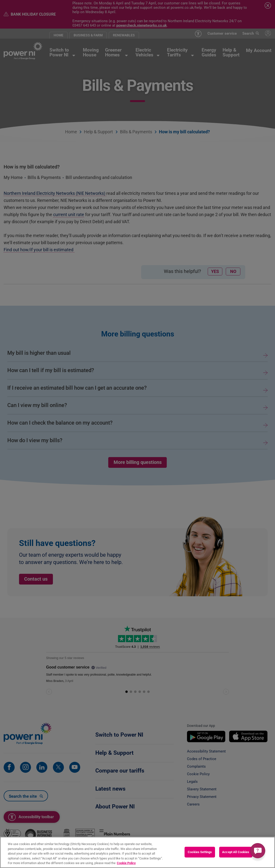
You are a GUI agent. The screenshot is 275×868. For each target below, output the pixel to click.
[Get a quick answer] (258, 851)
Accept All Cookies (236, 852)
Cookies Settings (200, 852)
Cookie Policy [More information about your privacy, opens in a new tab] (126, 863)
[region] (137, 852)
